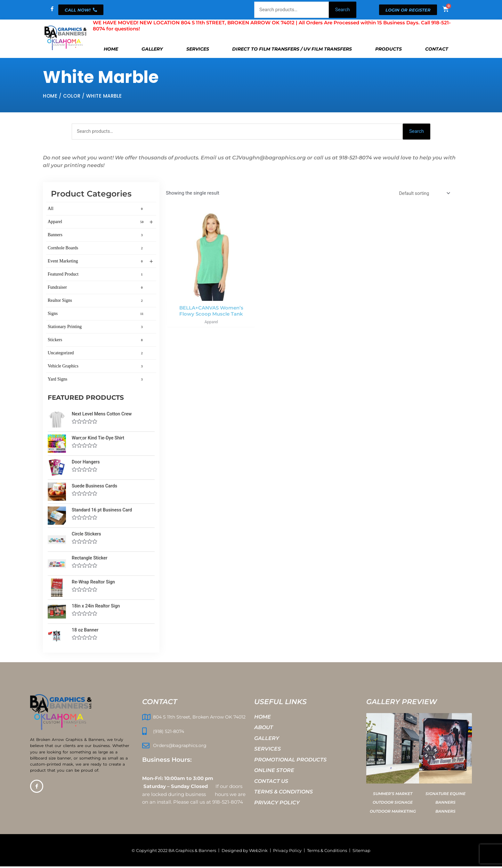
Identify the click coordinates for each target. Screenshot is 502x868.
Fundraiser (96, 288)
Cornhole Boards (96, 249)
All (96, 209)
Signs (96, 314)
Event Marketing (100, 262)
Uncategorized (96, 354)
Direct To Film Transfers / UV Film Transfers (292, 49)
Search (343, 10)
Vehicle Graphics (96, 367)
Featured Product (96, 275)
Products (389, 49)
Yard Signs (96, 380)
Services (198, 49)
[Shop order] (423, 194)
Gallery (152, 49)
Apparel (100, 223)
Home (111, 49)
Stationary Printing (96, 327)
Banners (96, 236)
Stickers (96, 341)
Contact (437, 49)
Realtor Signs (96, 301)
